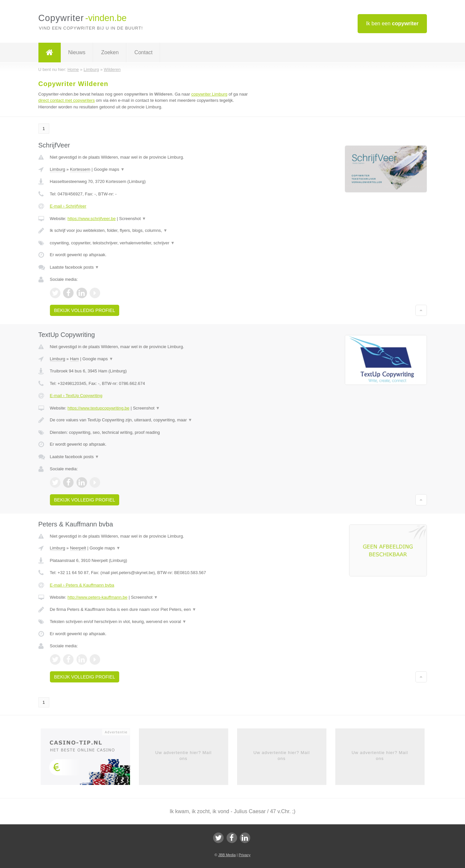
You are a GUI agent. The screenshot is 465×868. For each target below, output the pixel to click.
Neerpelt (78, 548)
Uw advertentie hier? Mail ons (184, 756)
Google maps (109, 169)
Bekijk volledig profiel (85, 310)
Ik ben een (392, 23)
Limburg (58, 169)
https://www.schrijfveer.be (91, 219)
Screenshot (133, 219)
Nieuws (77, 52)
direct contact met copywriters (67, 100)
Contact (143, 52)
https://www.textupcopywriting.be (98, 408)
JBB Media (227, 855)
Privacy (245, 855)
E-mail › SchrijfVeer (68, 206)
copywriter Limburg (209, 94)
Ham (74, 359)
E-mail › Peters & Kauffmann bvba (82, 585)
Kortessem (80, 169)
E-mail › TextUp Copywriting (76, 396)
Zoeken (110, 52)
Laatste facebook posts (75, 267)
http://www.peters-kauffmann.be (97, 597)
